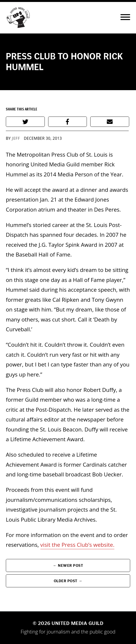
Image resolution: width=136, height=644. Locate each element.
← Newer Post (68, 565)
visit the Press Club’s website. (77, 545)
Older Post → (68, 581)
